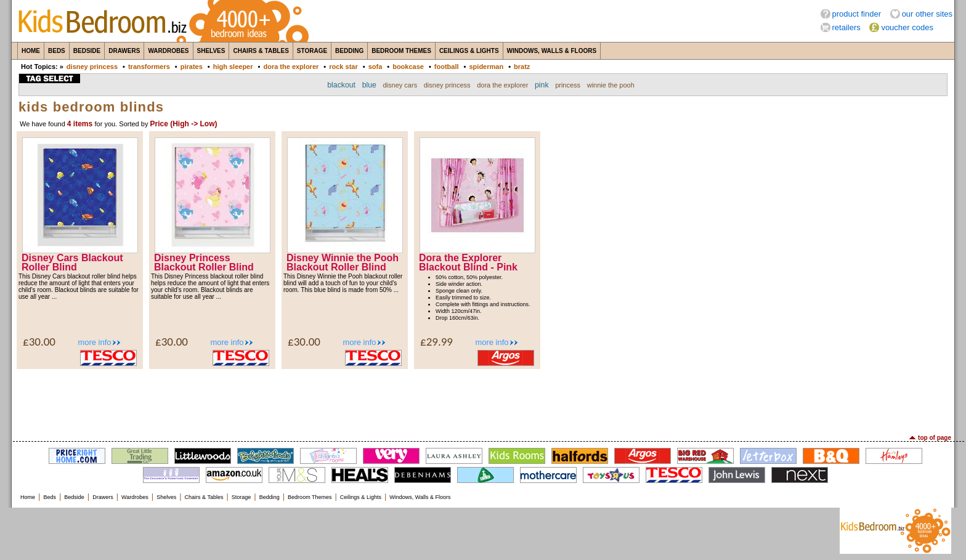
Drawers (124, 51)
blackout (341, 85)
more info (94, 342)
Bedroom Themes (401, 51)
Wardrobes (168, 51)
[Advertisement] (483, 400)
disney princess (92, 67)
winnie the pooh (611, 85)
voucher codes (907, 27)
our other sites (927, 14)
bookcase (408, 67)
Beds (57, 51)
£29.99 (436, 342)
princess (568, 85)
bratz (522, 67)
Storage (312, 51)
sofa (375, 67)
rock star (343, 67)
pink (542, 85)
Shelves (211, 51)
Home (31, 51)
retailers (846, 27)
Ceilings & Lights (469, 51)
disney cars (400, 85)
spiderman (486, 67)
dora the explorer (291, 67)
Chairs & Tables (261, 51)
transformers (149, 67)
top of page (935, 438)
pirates (192, 67)
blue (369, 85)
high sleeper (233, 67)
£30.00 (39, 342)
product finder (857, 14)
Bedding (349, 51)
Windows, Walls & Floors (552, 51)
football (447, 67)
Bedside (87, 51)
